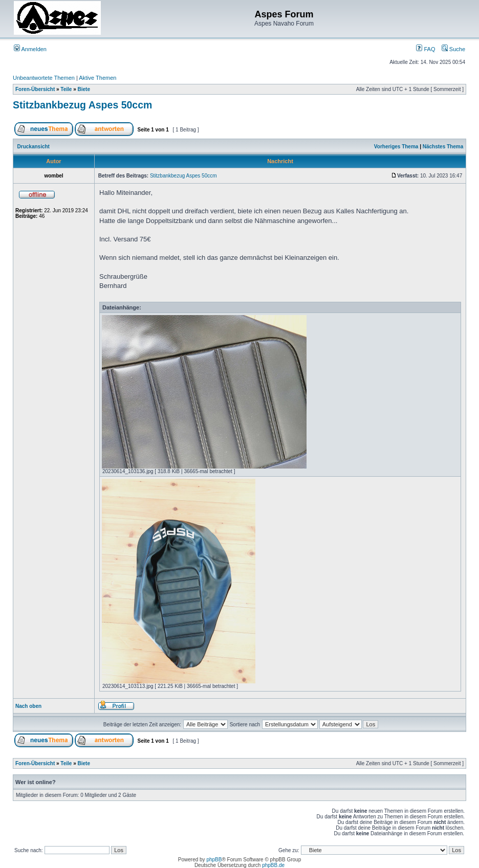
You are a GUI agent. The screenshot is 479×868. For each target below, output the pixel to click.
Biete (84, 89)
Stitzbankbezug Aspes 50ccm (82, 105)
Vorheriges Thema (396, 147)
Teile (66, 89)
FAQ (426, 49)
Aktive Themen (97, 78)
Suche (453, 49)
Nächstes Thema (443, 147)
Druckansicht (34, 147)
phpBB (214, 860)
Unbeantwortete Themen (44, 78)
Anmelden (30, 49)
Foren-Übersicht (35, 89)
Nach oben (28, 706)
